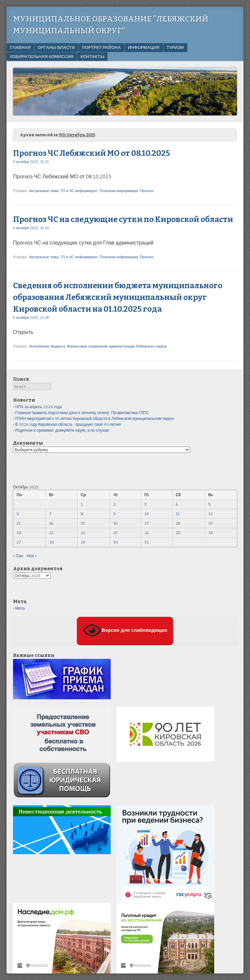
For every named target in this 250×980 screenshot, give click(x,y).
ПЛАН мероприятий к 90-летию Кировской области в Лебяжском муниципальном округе (95, 418)
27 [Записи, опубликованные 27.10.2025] (19, 542)
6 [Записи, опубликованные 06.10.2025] (18, 514)
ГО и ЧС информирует (79, 191)
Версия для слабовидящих (125, 631)
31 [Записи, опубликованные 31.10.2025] (146, 542)
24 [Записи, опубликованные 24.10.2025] (147, 533)
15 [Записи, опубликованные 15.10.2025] (83, 523)
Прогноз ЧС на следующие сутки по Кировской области (123, 219)
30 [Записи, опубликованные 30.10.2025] (116, 542)
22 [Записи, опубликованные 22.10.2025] (83, 533)
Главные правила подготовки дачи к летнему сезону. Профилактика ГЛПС (82, 413)
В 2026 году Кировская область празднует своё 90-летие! (68, 424)
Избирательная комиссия (42, 56)
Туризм (175, 47)
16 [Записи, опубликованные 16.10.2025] (116, 523)
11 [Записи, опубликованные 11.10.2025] (178, 514)
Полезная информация (119, 191)
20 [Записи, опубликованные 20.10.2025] (19, 533)
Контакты (92, 56)
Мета (20, 608)
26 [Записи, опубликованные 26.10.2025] (211, 533)
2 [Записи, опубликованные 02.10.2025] (114, 504)
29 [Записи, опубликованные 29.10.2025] (83, 542)
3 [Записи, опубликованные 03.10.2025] (146, 504)
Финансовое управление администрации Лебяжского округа (117, 346)
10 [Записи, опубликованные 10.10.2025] (147, 514)
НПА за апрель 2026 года (39, 407)
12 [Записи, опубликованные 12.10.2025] (210, 514)
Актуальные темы (44, 191)
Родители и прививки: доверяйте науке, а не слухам (62, 430)
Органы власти (56, 47)
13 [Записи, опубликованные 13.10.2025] (19, 523)
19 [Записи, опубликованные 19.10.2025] (210, 523)
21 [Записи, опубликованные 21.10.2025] (51, 533)
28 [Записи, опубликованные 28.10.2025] (52, 542)
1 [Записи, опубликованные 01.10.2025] (82, 504)
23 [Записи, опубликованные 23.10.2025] (115, 533)
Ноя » (32, 556)
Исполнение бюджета (47, 346)
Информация (144, 47)
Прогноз (147, 191)
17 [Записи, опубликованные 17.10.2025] (146, 523)
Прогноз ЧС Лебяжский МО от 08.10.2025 (91, 153)
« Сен (18, 556)
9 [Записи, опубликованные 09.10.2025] (114, 514)
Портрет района (101, 47)
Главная (20, 47)
